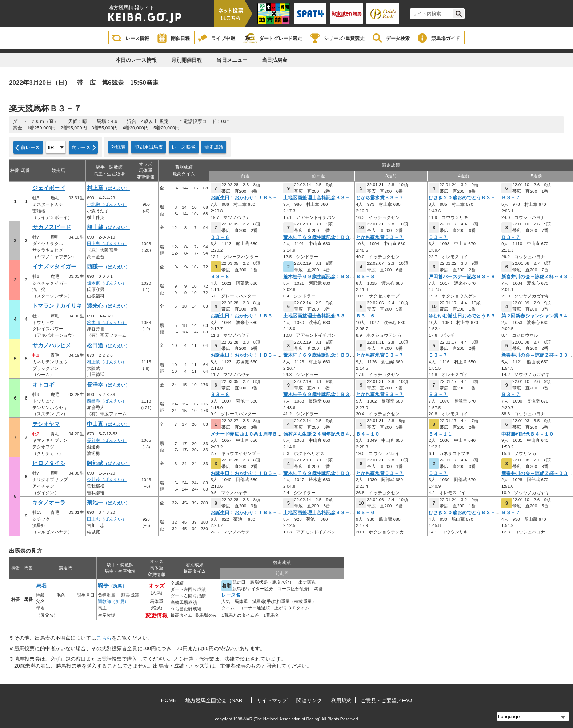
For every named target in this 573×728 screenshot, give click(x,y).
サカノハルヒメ (52, 345)
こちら (104, 638)
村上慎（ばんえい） (107, 362)
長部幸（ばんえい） (107, 440)
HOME (169, 700)
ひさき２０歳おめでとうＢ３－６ (464, 198)
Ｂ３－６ (365, 316)
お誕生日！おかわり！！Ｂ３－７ (246, 198)
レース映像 (184, 147)
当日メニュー (232, 60)
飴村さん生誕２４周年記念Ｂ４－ (319, 434)
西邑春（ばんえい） (107, 401)
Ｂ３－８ (220, 237)
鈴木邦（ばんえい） (107, 323)
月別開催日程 (187, 60)
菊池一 (108, 503)
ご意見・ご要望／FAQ (386, 700)
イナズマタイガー (54, 267)
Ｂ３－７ (511, 198)
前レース (30, 147)
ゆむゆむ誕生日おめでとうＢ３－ (464, 316)
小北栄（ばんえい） (107, 204)
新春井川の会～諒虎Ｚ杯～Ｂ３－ (537, 277)
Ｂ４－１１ (441, 434)
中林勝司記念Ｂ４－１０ (528, 434)
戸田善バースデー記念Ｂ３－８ (462, 277)
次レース (81, 147)
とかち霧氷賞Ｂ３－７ (380, 198)
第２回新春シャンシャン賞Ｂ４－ (537, 316)
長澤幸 (108, 385)
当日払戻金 (275, 60)
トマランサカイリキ (57, 306)
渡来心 (108, 306)
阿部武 (108, 463)
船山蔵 (108, 227)
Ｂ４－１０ (368, 434)
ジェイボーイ (49, 188)
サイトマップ (272, 700)
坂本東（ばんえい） (107, 283)
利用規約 (341, 700)
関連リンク (309, 700)
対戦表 (118, 147)
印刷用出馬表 (149, 147)
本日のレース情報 (136, 60)
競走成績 (214, 147)
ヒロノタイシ (49, 463)
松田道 (108, 345)
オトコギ (43, 385)
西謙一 (108, 267)
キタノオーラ (49, 503)
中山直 (108, 424)
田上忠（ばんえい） (107, 244)
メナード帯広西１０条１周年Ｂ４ (246, 434)
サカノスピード (52, 227)
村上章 (108, 188)
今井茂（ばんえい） (107, 480)
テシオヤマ (46, 424)
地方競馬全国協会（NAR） (217, 700)
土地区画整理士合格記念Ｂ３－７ (319, 198)
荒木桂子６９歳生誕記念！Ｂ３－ (319, 237)
